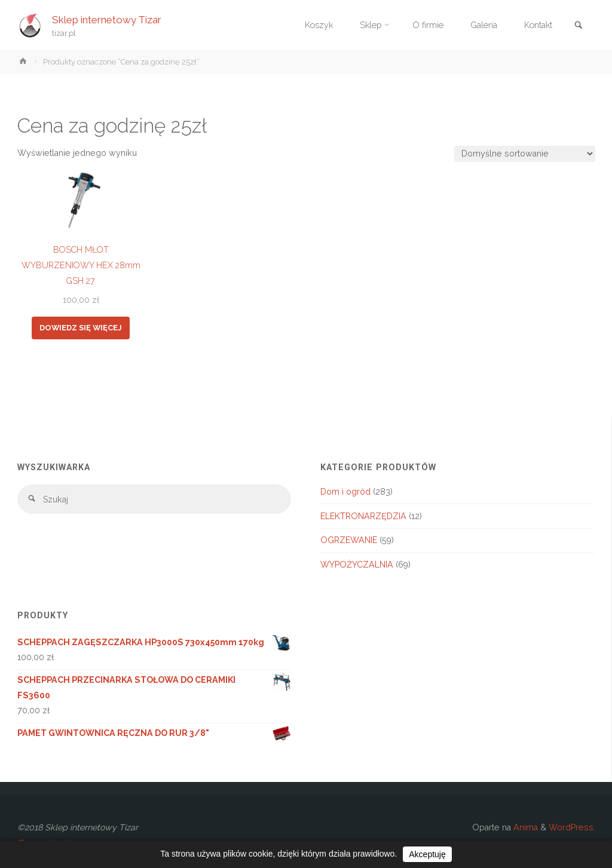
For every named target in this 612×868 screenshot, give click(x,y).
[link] (579, 26)
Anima (524, 827)
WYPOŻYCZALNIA (357, 565)
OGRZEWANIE (349, 540)
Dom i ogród (345, 492)
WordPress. (572, 827)
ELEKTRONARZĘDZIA (363, 516)
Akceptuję (427, 854)
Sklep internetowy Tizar (107, 19)
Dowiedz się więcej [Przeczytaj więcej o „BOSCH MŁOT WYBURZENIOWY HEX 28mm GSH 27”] (81, 328)
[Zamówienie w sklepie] (524, 154)
